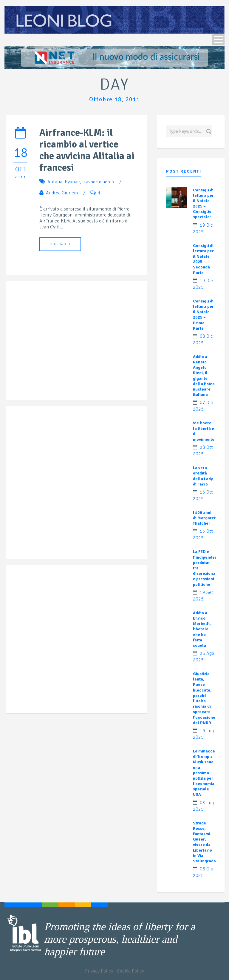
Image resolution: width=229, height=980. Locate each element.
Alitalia (55, 182)
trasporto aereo (98, 182)
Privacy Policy (99, 971)
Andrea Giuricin (62, 193)
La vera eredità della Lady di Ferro (203, 476)
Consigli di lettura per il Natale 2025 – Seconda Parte (203, 259)
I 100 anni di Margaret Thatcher (204, 518)
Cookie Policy (130, 971)
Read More (60, 244)
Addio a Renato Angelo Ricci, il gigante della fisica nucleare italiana (204, 376)
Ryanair (72, 182)
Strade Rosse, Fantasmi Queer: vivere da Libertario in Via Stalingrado (204, 842)
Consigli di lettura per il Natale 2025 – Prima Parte (203, 315)
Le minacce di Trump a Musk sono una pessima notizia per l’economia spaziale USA (204, 773)
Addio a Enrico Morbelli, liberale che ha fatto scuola (202, 629)
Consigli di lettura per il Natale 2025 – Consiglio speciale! (203, 204)
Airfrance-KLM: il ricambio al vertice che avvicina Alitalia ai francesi (87, 150)
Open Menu (218, 40)
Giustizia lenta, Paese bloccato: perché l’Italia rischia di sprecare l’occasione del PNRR (204, 698)
